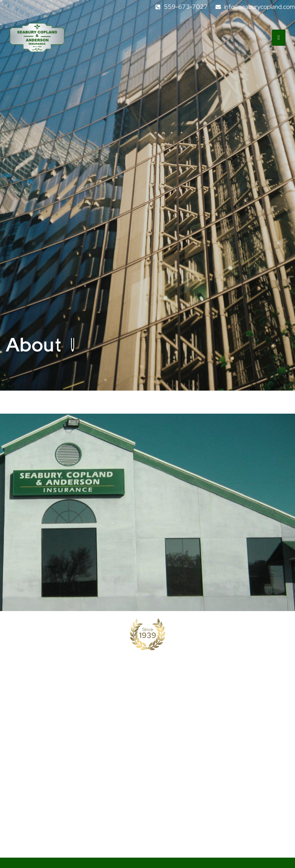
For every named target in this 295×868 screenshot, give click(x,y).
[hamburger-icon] (279, 38)
